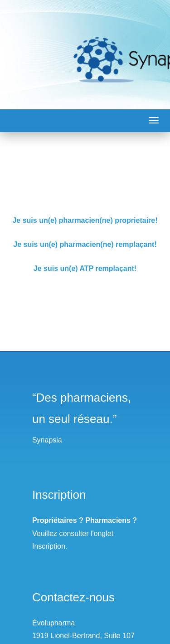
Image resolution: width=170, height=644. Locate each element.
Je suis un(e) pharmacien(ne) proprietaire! (85, 220)
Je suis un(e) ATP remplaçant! (85, 268)
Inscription (49, 546)
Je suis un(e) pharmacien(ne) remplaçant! (85, 244)
